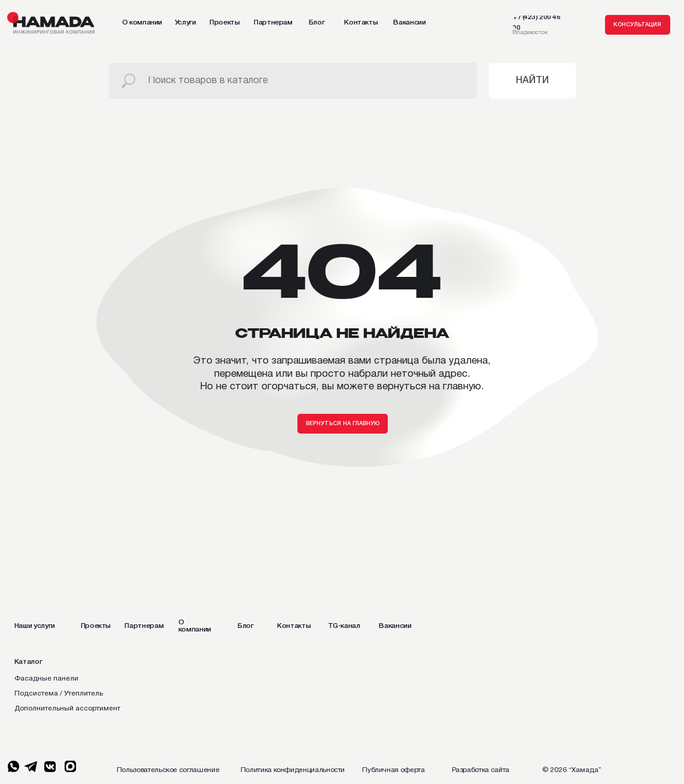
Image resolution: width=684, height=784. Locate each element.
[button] (637, 25)
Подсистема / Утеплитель (59, 693)
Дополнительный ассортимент (67, 708)
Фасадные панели (46, 678)
